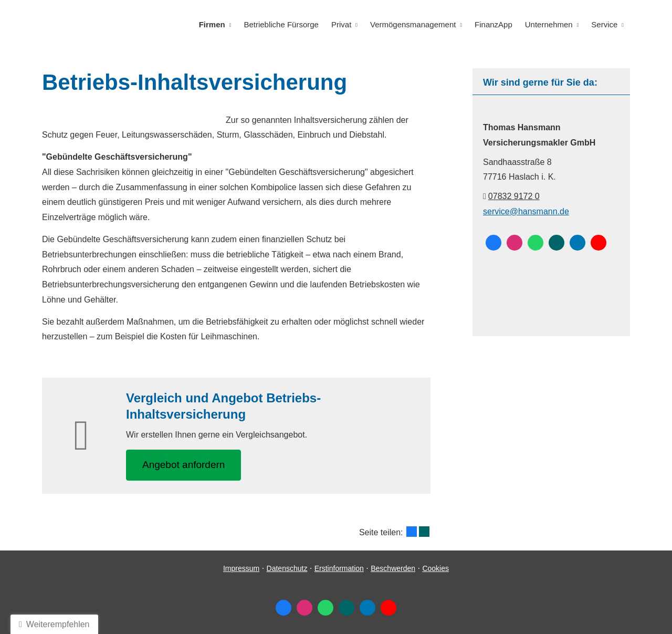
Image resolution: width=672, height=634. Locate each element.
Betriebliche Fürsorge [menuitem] (281, 24)
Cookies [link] (435, 568)
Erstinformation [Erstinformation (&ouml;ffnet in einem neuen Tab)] (339, 568)
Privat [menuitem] (341, 24)
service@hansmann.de (526, 211)
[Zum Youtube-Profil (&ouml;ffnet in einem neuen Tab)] (598, 243)
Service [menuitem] (604, 24)
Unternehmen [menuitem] (549, 24)
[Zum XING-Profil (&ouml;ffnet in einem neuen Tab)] (556, 243)
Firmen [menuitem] (212, 24)
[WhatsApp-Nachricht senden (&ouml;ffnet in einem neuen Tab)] (535, 243)
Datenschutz (287, 568)
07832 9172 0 (514, 196)
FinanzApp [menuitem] (493, 24)
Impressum (241, 568)
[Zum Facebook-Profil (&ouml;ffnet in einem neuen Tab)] (493, 243)
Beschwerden (393, 568)
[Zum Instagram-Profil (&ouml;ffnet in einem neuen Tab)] (514, 243)
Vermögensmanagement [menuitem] (413, 24)
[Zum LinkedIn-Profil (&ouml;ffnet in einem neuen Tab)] (577, 243)
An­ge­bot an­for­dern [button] (183, 465)
